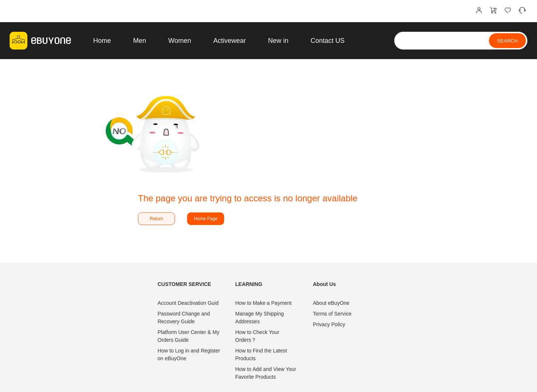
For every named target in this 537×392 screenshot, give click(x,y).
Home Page (206, 219)
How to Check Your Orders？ (257, 336)
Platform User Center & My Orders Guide (188, 336)
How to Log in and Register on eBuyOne (189, 354)
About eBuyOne (331, 303)
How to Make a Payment (264, 303)
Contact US (328, 41)
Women (180, 41)
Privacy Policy (329, 324)
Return (156, 219)
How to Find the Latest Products (261, 354)
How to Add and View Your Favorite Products (266, 373)
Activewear (230, 41)
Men (140, 41)
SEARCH (507, 41)
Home (102, 41)
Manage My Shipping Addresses (260, 318)
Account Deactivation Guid (188, 303)
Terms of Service (332, 314)
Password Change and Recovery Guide (184, 318)
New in (278, 41)
